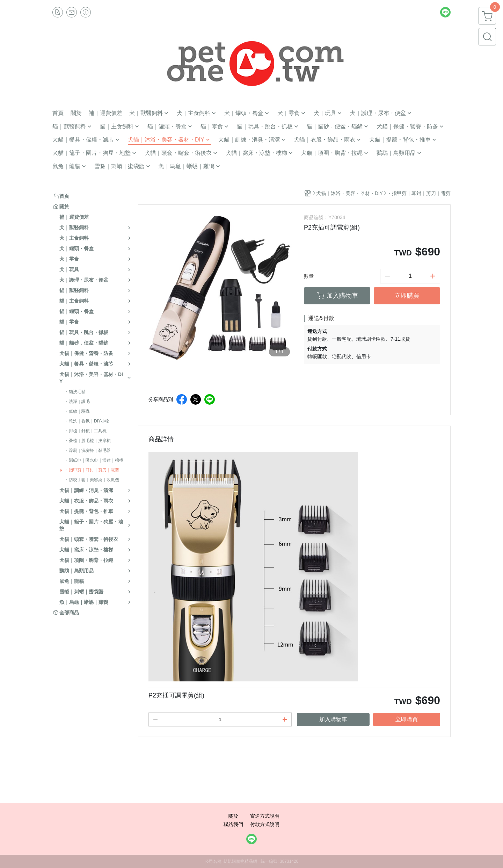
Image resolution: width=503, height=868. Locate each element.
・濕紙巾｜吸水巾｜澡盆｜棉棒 (94, 460)
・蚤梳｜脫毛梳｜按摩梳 (88, 441)
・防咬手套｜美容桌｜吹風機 (92, 480)
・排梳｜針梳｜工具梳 (86, 431)
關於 (233, 816)
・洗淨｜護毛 (77, 402)
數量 (309, 276)
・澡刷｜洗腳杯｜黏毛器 (88, 450)
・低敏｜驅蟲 (77, 411)
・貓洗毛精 (75, 392)
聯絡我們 (233, 824)
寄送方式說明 (265, 816)
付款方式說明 (265, 824)
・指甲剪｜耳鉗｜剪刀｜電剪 (92, 470)
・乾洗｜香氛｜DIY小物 (87, 421)
